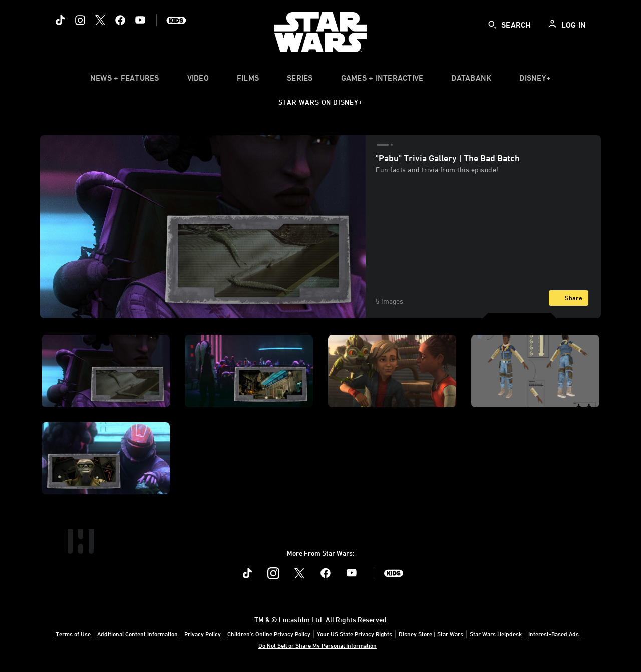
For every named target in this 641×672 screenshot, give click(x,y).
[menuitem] (198, 80)
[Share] (569, 298)
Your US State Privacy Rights (355, 634)
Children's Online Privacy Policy (269, 634)
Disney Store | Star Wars (431, 634)
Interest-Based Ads (554, 634)
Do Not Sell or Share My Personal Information (317, 645)
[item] (125, 80)
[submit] (492, 25)
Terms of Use (73, 634)
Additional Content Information (137, 634)
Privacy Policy (203, 634)
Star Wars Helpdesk (496, 634)
